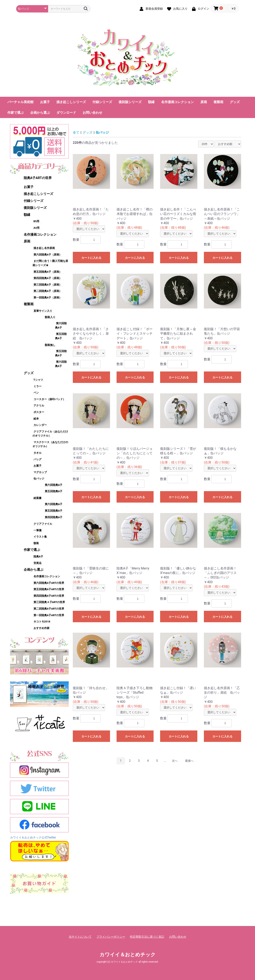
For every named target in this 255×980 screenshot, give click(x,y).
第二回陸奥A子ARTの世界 (49, 609)
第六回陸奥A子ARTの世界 (49, 583)
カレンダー (40, 425)
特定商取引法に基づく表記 (147, 937)
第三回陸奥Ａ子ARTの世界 (49, 602)
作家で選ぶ (16, 113)
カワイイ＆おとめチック (128, 955)
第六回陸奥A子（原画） (48, 255)
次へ (175, 761)
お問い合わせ (92, 113)
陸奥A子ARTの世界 (38, 178)
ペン (36, 393)
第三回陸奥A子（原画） (48, 285)
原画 (204, 102)
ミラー (38, 386)
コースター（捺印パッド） (49, 399)
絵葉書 (38, 498)
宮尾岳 (38, 563)
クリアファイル (43, 524)
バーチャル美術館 (20, 102)
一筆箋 (38, 530)
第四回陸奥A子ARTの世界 (49, 596)
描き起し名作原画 (44, 248)
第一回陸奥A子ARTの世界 (49, 615)
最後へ (189, 761)
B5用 (37, 221)
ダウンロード (66, 113)
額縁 (151, 102)
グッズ (235, 102)
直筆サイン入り (43, 311)
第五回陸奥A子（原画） (48, 272)
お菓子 (45, 102)
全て (76, 132)
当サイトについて (80, 937)
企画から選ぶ (40, 113)
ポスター (39, 412)
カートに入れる (91, 258)
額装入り (50, 317)
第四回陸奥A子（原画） (48, 278)
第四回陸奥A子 (54, 517)
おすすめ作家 (42, 628)
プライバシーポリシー (111, 937)
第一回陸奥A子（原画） (48, 298)
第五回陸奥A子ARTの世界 (49, 589)
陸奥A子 (38, 556)
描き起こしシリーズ (71, 102)
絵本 (36, 419)
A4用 (37, 228)
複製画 (218, 102)
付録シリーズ (102, 102)
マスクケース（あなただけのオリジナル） (50, 444)
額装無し (50, 345)
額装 (36, 543)
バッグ (38, 459)
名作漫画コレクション (177, 102)
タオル (38, 453)
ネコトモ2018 (42, 622)
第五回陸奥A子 (54, 491)
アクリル (39, 406)
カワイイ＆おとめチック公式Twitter (33, 837)
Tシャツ (38, 380)
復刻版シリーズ (130, 102)
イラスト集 (40, 537)
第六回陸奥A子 (54, 485)
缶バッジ (39, 479)
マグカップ (40, 472)
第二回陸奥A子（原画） (48, 291)
